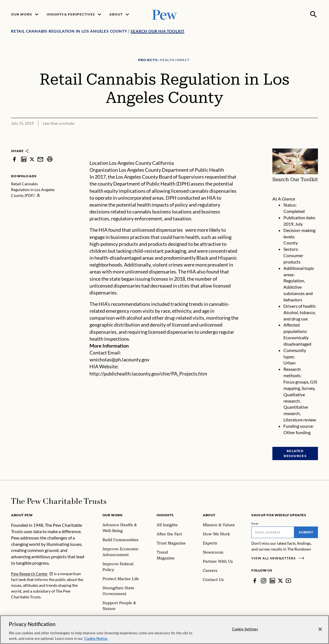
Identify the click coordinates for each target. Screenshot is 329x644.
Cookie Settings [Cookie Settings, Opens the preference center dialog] (245, 632)
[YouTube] (288, 581)
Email (255, 523)
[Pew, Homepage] (165, 14)
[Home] (59, 501)
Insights (165, 515)
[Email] (273, 532)
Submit (306, 532)
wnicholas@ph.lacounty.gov (119, 360)
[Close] (320, 632)
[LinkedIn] (272, 581)
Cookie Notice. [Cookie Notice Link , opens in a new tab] (96, 641)
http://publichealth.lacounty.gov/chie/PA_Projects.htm (148, 373)
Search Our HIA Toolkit (158, 31)
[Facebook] (255, 581)
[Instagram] (264, 581)
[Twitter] (280, 581)
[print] (50, 159)
